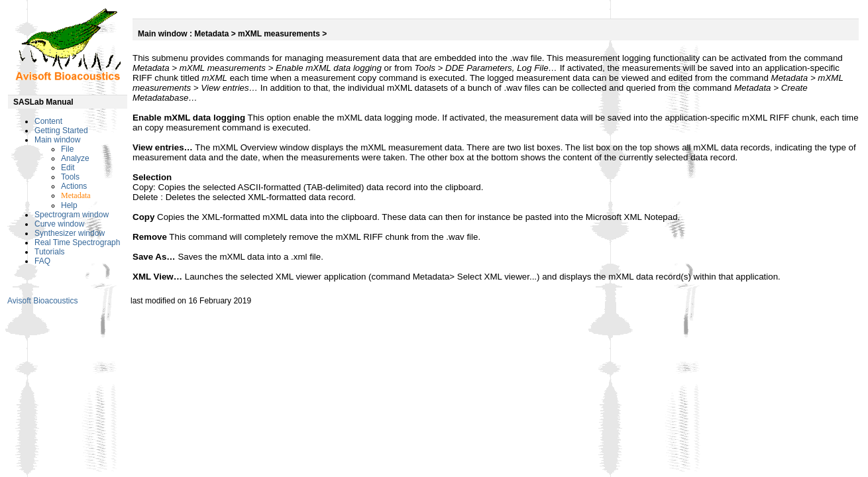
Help (69, 205)
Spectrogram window (72, 215)
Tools (70, 177)
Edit (68, 168)
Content (48, 121)
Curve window (59, 224)
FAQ (42, 261)
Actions (74, 186)
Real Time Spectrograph (77, 242)
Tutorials (50, 252)
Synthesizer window (70, 233)
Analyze (75, 158)
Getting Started (61, 131)
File (67, 149)
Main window (57, 140)
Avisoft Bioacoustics (43, 301)
